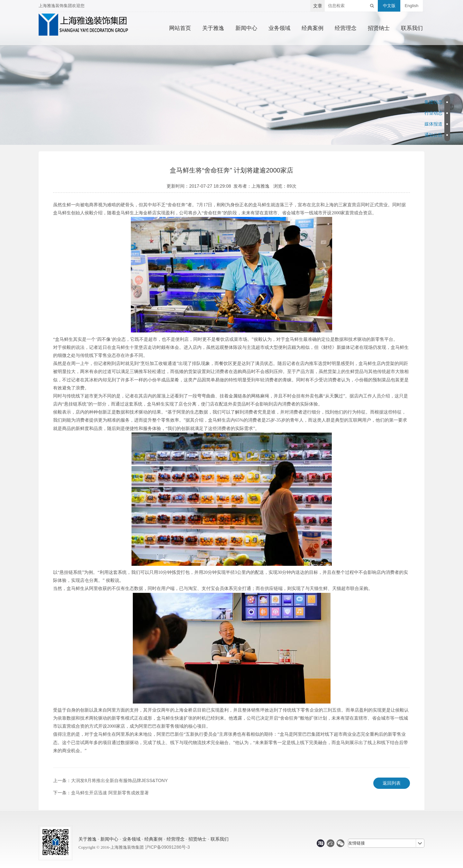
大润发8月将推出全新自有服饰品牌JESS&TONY (119, 780)
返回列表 (392, 783)
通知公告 (433, 135)
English (412, 6)
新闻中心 (246, 28)
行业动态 (433, 113)
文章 (318, 6)
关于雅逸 (213, 28)
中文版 (389, 6)
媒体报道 (433, 124)
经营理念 (346, 28)
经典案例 (313, 28)
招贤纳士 (379, 28)
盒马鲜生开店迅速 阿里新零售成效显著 (110, 793)
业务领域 (279, 28)
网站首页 (180, 28)
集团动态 (433, 102)
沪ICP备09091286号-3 (168, 847)
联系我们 (412, 28)
